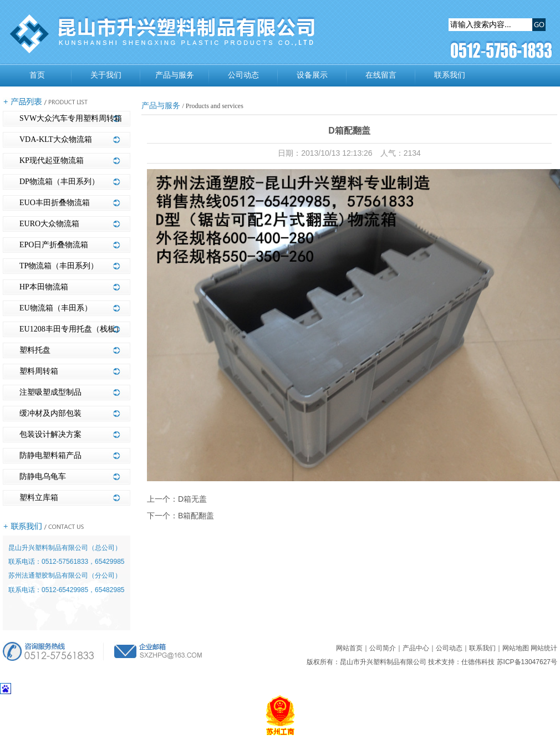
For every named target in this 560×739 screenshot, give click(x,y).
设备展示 (312, 75)
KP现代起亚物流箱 (52, 160)
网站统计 (544, 648)
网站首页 (349, 648)
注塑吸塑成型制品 (50, 392)
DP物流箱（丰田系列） (59, 182)
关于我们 (106, 75)
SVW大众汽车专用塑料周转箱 (71, 118)
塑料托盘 (35, 350)
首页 (37, 75)
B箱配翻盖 (196, 516)
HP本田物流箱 (44, 287)
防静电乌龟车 (43, 476)
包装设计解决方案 (50, 434)
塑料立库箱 (39, 498)
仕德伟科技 (478, 662)
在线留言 (381, 75)
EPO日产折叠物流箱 (54, 245)
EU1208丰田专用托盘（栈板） (71, 329)
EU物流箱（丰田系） (56, 308)
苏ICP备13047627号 (527, 662)
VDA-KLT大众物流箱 (56, 139)
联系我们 (450, 75)
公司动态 (243, 75)
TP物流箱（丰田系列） (59, 266)
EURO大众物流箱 (49, 224)
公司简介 (383, 648)
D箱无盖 (192, 499)
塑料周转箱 (39, 371)
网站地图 (516, 648)
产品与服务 (175, 75)
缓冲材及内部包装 (50, 413)
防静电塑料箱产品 (50, 455)
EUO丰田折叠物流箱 (55, 203)
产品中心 (416, 648)
